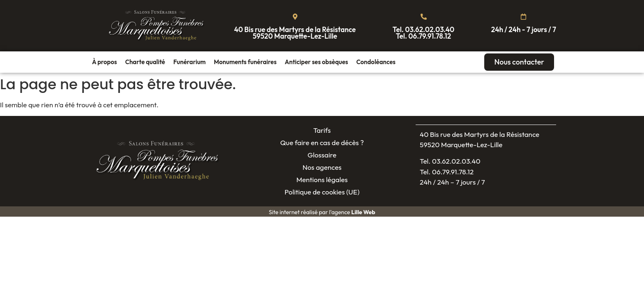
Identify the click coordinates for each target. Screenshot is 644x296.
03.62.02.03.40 (430, 29)
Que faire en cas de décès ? (322, 142)
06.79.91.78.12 (430, 36)
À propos (105, 62)
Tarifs (322, 130)
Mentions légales (322, 179)
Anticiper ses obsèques (316, 62)
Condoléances (376, 62)
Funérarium (190, 62)
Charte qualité (145, 62)
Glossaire (322, 155)
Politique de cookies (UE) (322, 192)
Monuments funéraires (245, 62)
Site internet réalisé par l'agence (322, 212)
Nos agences (322, 167)
